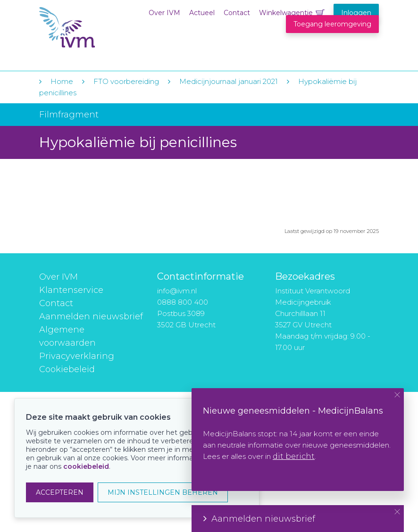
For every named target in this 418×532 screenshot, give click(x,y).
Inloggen (356, 13)
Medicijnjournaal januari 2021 (229, 81)
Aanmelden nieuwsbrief (91, 316)
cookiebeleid (86, 466)
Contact (237, 13)
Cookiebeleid (67, 369)
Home (62, 81)
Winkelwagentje (286, 13)
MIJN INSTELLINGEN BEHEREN (163, 492)
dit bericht (294, 456)
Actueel (202, 13)
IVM (97, 28)
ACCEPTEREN (60, 492)
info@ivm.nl (177, 291)
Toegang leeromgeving (332, 24)
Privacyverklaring (77, 356)
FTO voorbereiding (127, 81)
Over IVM (164, 13)
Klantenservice (71, 290)
